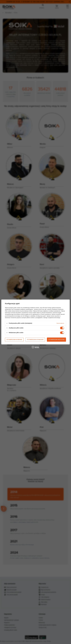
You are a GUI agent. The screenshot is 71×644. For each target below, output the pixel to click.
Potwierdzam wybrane (14, 340)
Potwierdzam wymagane (35, 340)
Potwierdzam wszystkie (56, 340)
